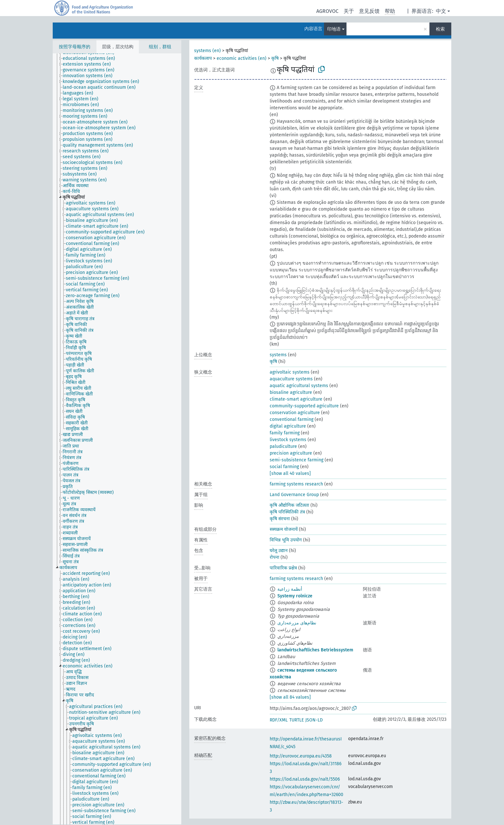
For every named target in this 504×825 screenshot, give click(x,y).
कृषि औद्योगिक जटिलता (289, 505)
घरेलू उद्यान (279, 551)
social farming (284, 467)
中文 (441, 11)
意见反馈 (369, 11)
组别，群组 (160, 47)
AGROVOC (327, 11)
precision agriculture (291, 453)
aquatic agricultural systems (299, 386)
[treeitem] (92, 59)
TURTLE (297, 720)
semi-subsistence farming (297, 460)
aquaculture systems (291, 379)
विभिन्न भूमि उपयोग (286, 540)
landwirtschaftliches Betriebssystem (315, 650)
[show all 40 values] (290, 473)
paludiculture (283, 446)
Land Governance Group (294, 495)
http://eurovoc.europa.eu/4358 (301, 756)
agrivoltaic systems (290, 372)
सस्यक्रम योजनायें (284, 529)
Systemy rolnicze (295, 596)
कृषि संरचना (280, 519)
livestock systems (288, 440)
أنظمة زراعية (290, 589)
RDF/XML (279, 720)
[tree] (117, 439)
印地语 (334, 29)
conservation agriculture (295, 413)
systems (278, 355)
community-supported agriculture (304, 406)
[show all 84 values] (290, 697)
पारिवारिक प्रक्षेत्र (283, 568)
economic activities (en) (242, 58)
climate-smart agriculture (296, 399)
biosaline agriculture (291, 392)
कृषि (275, 58)
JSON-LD (314, 720)
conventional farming (292, 419)
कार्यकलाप (203, 58)
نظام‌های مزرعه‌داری (297, 623)
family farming (285, 433)
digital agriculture (288, 426)
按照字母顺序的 (75, 47)
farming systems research (296, 484)
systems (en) (207, 51)
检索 (440, 29)
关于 (349, 11)
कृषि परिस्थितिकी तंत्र (287, 512)
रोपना (274, 557)
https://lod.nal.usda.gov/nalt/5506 (305, 779)
